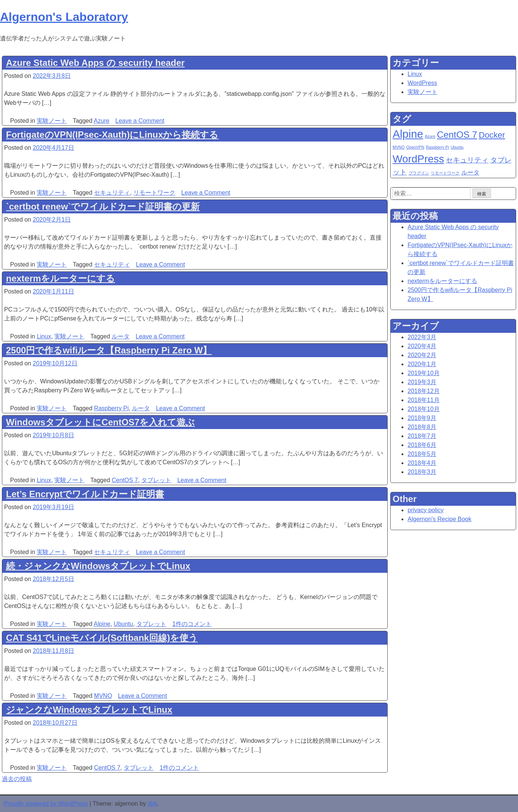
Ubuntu (124, 624)
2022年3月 (422, 337)
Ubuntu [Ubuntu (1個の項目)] (457, 147)
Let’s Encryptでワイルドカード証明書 (85, 494)
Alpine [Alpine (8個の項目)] (408, 134)
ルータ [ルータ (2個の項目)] (470, 172)
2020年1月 (422, 364)
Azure (102, 121)
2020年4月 (422, 346)
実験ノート (52, 121)
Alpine (102, 624)
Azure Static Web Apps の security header (95, 63)
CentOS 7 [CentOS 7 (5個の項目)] (457, 135)
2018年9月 (422, 418)
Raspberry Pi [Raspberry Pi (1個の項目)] (437, 147)
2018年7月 (422, 436)
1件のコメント (192, 624)
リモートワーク (154, 193)
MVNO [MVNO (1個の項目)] (399, 147)
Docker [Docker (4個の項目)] (492, 135)
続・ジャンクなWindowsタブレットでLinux (98, 566)
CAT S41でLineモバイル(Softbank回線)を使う (102, 638)
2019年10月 (423, 373)
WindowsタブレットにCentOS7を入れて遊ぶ (100, 422)
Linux (44, 336)
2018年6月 (422, 445)
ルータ (121, 336)
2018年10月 (423, 409)
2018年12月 (423, 391)
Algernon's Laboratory (64, 17)
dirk (152, 804)
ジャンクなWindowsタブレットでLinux (89, 710)
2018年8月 (422, 427)
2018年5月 (422, 454)
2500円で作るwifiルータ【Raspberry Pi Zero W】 (109, 350)
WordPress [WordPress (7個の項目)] (418, 159)
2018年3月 (422, 472)
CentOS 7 (125, 480)
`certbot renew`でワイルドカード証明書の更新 (103, 206)
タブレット (156, 480)
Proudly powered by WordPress (46, 804)
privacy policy (425, 510)
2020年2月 (422, 355)
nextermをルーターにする (60, 278)
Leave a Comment (140, 121)
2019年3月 (422, 382)
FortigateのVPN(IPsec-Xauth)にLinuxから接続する (112, 135)
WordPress (422, 83)
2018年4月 (422, 463)
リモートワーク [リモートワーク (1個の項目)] (445, 173)
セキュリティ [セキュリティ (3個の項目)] (467, 160)
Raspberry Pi (111, 408)
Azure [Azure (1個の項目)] (430, 136)
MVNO (103, 696)
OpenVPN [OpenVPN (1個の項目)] (415, 147)
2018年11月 (423, 400)
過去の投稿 (17, 779)
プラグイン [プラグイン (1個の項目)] (419, 173)
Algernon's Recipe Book (439, 519)
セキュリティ (112, 193)
